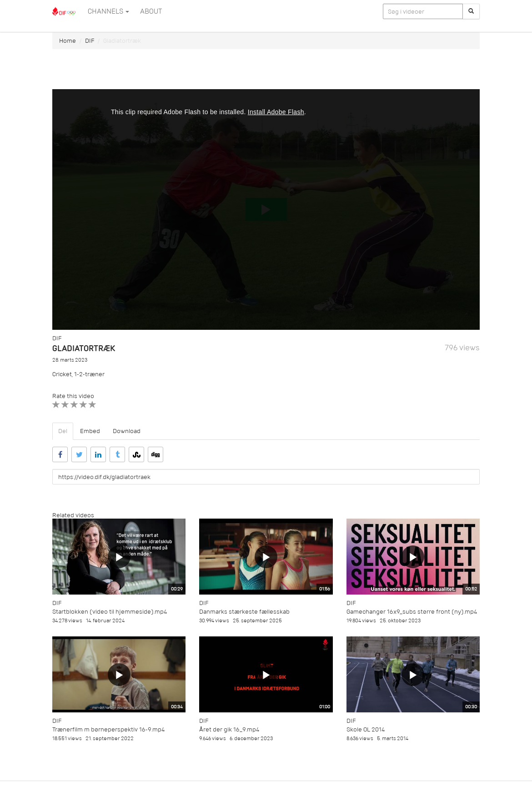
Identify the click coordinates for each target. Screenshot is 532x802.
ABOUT (151, 11)
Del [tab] (63, 431)
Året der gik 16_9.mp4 (229, 729)
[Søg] (471, 11)
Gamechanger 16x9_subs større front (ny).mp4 (412, 612)
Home (68, 41)
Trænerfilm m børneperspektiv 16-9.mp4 (108, 729)
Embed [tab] (90, 431)
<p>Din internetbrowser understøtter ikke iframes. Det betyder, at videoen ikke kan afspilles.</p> (266, 209)
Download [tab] (127, 431)
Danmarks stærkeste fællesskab (244, 612)
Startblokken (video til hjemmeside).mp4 (110, 612)
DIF (90, 41)
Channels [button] (108, 11)
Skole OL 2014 (366, 729)
